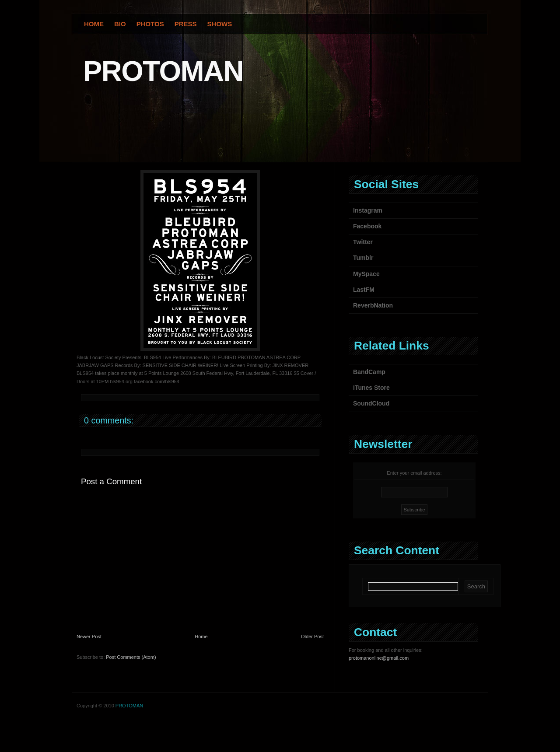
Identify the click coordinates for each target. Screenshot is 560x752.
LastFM (364, 290)
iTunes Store (371, 388)
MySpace (366, 274)
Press (186, 24)
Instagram (368, 210)
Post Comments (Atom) (131, 657)
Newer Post (89, 637)
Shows (220, 24)
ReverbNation (373, 305)
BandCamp (369, 372)
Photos (150, 24)
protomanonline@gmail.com (379, 658)
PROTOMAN (163, 71)
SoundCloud (371, 403)
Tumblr (363, 258)
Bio (120, 24)
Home (94, 24)
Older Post (312, 637)
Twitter (363, 242)
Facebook (367, 226)
